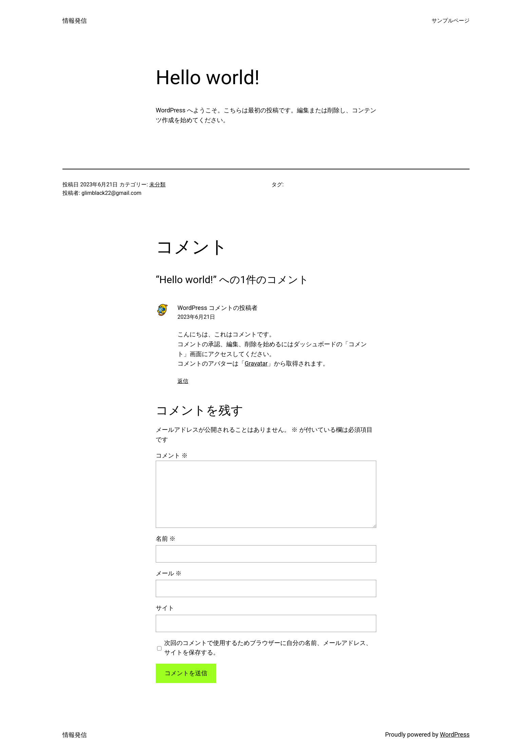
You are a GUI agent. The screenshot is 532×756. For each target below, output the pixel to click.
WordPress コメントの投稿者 (217, 308)
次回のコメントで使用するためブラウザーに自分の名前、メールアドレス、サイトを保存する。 (268, 648)
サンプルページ (451, 21)
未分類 (157, 185)
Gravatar (256, 363)
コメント (172, 455)
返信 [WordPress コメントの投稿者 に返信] (183, 381)
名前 (166, 539)
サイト (165, 608)
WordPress (455, 734)
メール (169, 573)
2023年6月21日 (196, 317)
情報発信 (75, 21)
